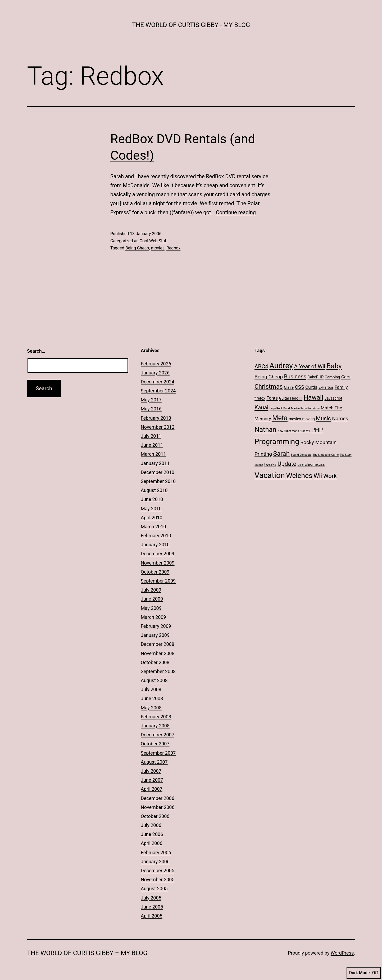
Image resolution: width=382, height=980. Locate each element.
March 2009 (153, 617)
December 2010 (158, 472)
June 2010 (152, 499)
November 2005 (158, 880)
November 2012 (158, 427)
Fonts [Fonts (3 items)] (272, 398)
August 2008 (154, 680)
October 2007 (155, 744)
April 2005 (152, 916)
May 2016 (151, 409)
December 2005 (158, 871)
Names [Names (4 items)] (340, 419)
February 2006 (156, 853)
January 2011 (155, 463)
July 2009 (151, 590)
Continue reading (236, 212)
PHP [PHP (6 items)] (317, 430)
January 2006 (155, 862)
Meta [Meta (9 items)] (280, 418)
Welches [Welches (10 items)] (299, 476)
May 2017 (151, 400)
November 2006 (158, 807)
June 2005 (152, 907)
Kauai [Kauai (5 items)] (261, 408)
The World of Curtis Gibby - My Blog (191, 25)
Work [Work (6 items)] (330, 476)
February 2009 (156, 626)
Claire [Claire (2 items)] (289, 388)
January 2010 (155, 545)
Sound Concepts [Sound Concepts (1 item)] (301, 455)
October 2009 (155, 572)
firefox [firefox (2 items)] (260, 398)
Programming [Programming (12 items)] (277, 442)
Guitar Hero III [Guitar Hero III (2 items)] (291, 398)
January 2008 (155, 726)
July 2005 (151, 898)
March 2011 (153, 454)
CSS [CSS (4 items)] (299, 387)
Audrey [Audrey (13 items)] (281, 366)
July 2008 (151, 689)
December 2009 (158, 554)
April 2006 (152, 843)
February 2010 (156, 536)
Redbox (173, 248)
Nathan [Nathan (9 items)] (265, 429)
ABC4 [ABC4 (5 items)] (261, 366)
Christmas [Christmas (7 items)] (269, 387)
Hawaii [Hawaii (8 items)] (313, 397)
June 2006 (152, 834)
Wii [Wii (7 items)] (318, 476)
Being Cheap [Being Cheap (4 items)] (269, 377)
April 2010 (152, 518)
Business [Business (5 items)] (295, 377)
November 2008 (158, 653)
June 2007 (152, 780)
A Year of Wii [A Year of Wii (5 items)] (310, 366)
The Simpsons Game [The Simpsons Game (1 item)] (326, 455)
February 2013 (156, 418)
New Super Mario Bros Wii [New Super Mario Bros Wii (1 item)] (294, 431)
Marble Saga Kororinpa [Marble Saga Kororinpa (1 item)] (305, 408)
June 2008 (152, 698)
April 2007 (152, 789)
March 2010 (153, 527)
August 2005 (154, 889)
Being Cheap (137, 248)
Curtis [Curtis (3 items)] (311, 387)
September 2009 (158, 581)
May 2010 (151, 509)
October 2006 (155, 816)
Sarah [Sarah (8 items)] (281, 453)
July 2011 (151, 436)
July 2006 (151, 825)
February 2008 (156, 717)
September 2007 (158, 753)
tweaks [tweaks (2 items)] (270, 465)
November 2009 (158, 563)
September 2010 (158, 481)
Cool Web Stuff (154, 241)
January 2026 (155, 373)
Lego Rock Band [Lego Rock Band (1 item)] (280, 408)
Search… (36, 351)
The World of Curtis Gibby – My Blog (87, 953)
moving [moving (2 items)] (308, 419)
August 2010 (154, 490)
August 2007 (154, 762)
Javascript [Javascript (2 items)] (333, 398)
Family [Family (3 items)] (341, 387)
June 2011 (152, 445)
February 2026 (156, 364)
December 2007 (158, 735)
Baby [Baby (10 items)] (334, 366)
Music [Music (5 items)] (323, 418)
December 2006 (158, 798)
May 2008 (151, 708)
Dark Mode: (364, 973)
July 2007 (151, 771)
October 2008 (155, 662)
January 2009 (155, 635)
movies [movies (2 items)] (295, 419)
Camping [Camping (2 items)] (333, 377)
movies (158, 248)
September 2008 (158, 671)
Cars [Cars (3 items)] (346, 377)
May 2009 (151, 608)
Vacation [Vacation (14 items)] (270, 475)
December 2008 (158, 644)
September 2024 (158, 391)
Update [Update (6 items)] (287, 464)
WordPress (342, 953)
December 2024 (158, 382)
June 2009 (152, 599)
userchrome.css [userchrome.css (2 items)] (311, 465)
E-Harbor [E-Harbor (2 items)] (326, 388)
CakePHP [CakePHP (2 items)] (315, 377)
